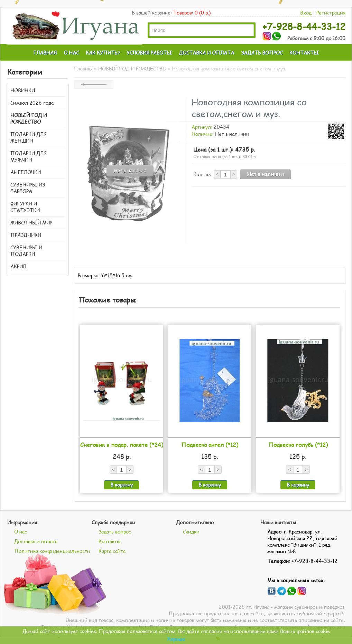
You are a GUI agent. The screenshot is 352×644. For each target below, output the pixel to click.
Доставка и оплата (36, 541)
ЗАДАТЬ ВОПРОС (262, 53)
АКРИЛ (18, 266)
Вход (306, 13)
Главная (83, 69)
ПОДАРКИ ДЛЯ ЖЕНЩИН (29, 137)
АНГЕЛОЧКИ (26, 172)
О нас (21, 532)
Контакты (110, 541)
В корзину (122, 485)
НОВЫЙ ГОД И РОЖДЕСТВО (29, 118)
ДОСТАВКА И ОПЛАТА (206, 53)
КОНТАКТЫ (304, 53)
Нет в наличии (265, 174)
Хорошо (176, 639)
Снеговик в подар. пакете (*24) (122, 445)
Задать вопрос (115, 532)
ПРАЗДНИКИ (26, 235)
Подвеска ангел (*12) (210, 445)
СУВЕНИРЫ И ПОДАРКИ (26, 251)
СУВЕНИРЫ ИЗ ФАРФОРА (28, 188)
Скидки (191, 532)
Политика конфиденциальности (52, 551)
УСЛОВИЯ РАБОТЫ (149, 53)
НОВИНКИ (23, 90)
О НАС (71, 53)
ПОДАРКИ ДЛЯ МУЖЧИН (29, 156)
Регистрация (331, 13)
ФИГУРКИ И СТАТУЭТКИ (25, 207)
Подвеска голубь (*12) (298, 445)
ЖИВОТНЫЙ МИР (31, 223)
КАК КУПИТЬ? (103, 53)
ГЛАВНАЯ (45, 53)
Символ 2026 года (32, 103)
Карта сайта (112, 551)
